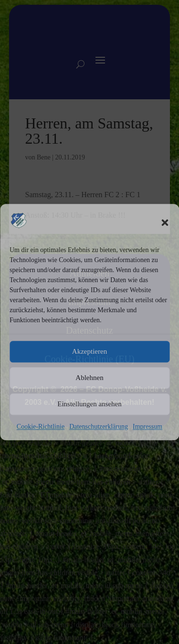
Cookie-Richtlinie (41, 427)
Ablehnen (89, 378)
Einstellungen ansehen (89, 404)
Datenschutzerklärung (99, 427)
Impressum (147, 427)
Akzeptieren (89, 352)
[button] (165, 222)
